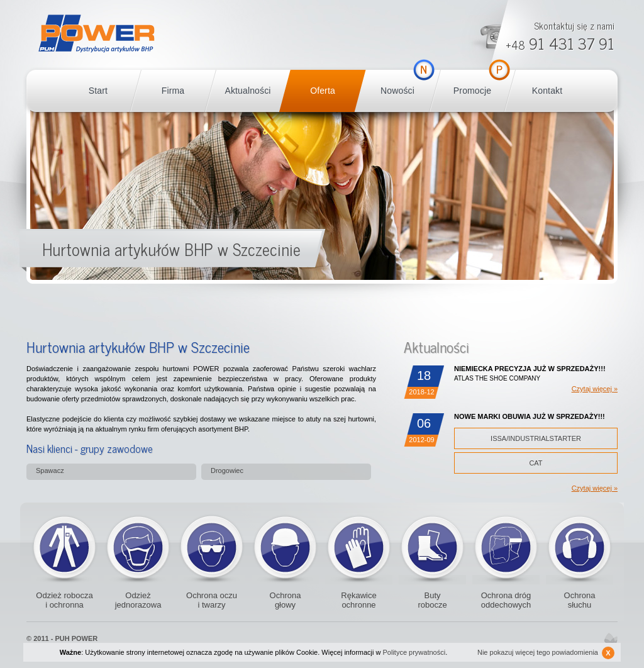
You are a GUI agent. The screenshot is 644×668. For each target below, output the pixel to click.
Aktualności (247, 91)
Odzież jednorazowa (138, 547)
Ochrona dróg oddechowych (506, 547)
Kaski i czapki (285, 547)
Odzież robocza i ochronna (64, 600)
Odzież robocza (64, 547)
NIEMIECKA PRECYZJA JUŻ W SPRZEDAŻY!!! (530, 369)
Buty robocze (432, 547)
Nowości (397, 91)
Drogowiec (227, 470)
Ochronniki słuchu (580, 547)
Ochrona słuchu (580, 600)
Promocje (472, 91)
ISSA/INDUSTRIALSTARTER (536, 438)
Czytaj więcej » (595, 389)
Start (98, 91)
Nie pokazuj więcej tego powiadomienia (546, 653)
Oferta (323, 91)
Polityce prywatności (414, 652)
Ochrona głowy (286, 600)
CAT (536, 463)
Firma (173, 91)
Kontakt (547, 91)
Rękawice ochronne (359, 547)
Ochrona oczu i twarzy (212, 600)
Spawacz (50, 470)
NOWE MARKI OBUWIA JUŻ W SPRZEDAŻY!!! (530, 416)
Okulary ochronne (212, 547)
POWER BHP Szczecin (97, 34)
